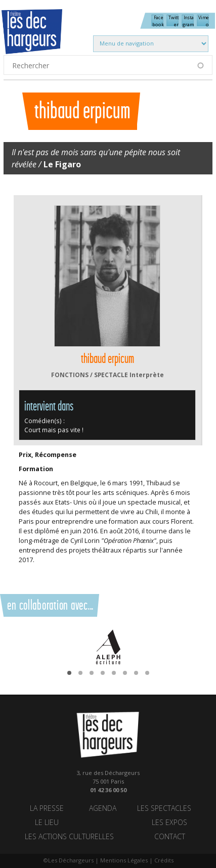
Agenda (103, 809)
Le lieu (47, 823)
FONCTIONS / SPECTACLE (90, 375)
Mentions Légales (124, 860)
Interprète (147, 375)
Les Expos (169, 823)
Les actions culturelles (69, 837)
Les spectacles (164, 809)
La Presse (47, 809)
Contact (170, 837)
